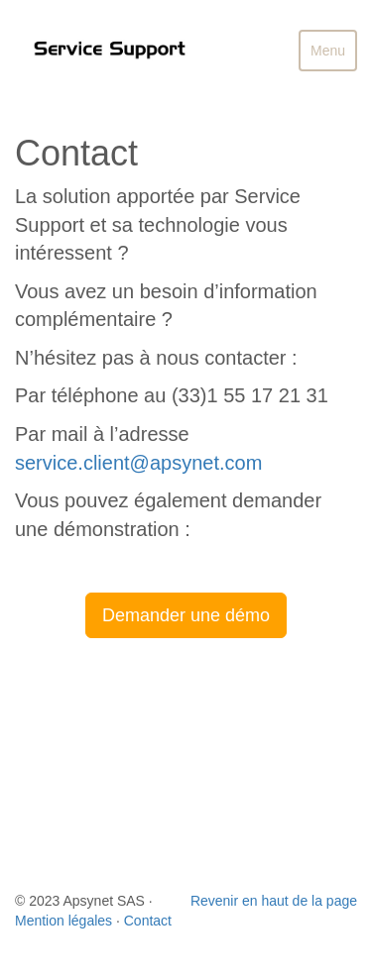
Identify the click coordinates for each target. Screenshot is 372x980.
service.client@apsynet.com (138, 463)
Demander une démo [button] (186, 615)
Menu (333, 55)
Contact (148, 921)
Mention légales (63, 921)
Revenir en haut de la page (274, 901)
